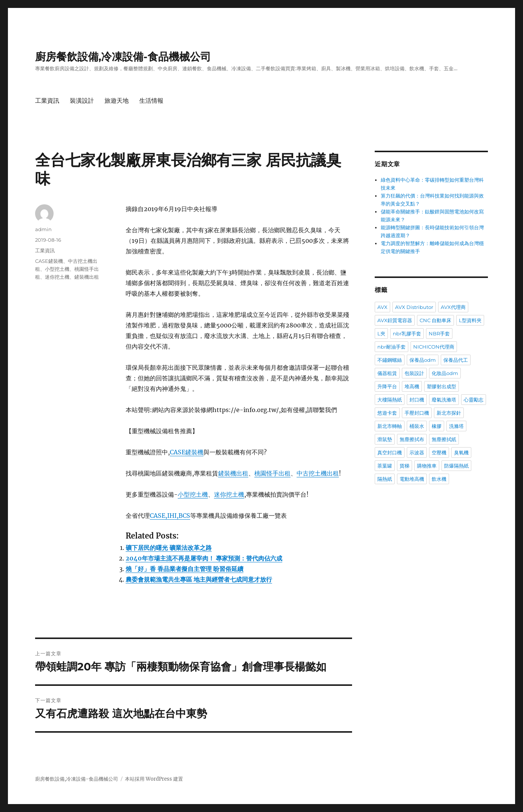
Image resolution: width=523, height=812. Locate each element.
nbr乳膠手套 (407, 333)
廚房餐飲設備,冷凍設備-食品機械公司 (123, 57)
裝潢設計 (82, 101)
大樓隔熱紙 (390, 400)
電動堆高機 (412, 479)
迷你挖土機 (229, 494)
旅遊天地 (117, 101)
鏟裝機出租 (233, 473)
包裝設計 (414, 373)
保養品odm (423, 360)
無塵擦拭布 (412, 439)
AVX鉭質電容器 (395, 320)
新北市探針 (449, 413)
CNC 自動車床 (435, 320)
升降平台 (387, 386)
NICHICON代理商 (434, 347)
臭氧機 (461, 452)
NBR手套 (439, 333)
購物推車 (427, 466)
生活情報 (151, 101)
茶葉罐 (385, 466)
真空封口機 (390, 452)
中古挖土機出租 (318, 473)
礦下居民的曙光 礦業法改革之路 (169, 548)
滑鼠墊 (385, 439)
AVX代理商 (453, 307)
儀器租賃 (387, 373)
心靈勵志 (474, 400)
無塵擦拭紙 (444, 439)
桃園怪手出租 (272, 473)
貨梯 (405, 466)
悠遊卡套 (387, 413)
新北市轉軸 (390, 426)
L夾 (381, 333)
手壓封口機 (417, 413)
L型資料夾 (470, 320)
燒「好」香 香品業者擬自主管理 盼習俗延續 (185, 569)
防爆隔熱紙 (456, 466)
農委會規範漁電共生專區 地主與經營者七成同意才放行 (199, 579)
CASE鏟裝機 (187, 452)
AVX (382, 307)
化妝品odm (445, 373)
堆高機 (412, 386)
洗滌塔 (456, 426)
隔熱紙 (385, 479)
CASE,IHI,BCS (170, 516)
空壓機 (439, 452)
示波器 (417, 452)
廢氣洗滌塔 (444, 400)
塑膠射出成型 (441, 386)
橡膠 (437, 426)
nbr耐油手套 (391, 347)
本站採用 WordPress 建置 (154, 779)
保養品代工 (456, 360)
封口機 (417, 400)
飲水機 (439, 479)
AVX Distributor (414, 307)
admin (43, 229)
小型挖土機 (193, 494)
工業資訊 (47, 101)
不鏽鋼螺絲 (390, 360)
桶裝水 (417, 426)
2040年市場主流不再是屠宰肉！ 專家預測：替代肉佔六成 (204, 558)
